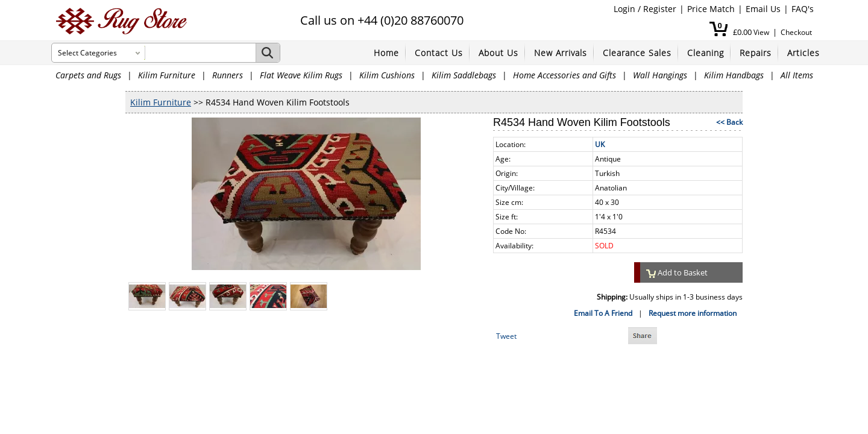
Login (624, 9)
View (761, 32)
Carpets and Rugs (88, 75)
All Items (797, 75)
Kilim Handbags (734, 75)
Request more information (693, 313)
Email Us (763, 9)
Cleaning (706, 53)
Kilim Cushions (387, 75)
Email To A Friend (603, 313)
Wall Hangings (660, 75)
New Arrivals (561, 53)
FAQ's (803, 9)
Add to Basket (677, 272)
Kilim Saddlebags (464, 75)
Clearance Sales (637, 53)
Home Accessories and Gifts (565, 75)
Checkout (796, 32)
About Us (498, 53)
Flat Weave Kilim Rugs (301, 75)
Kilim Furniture (167, 75)
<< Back (729, 122)
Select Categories (87, 53)
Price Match (711, 9)
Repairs (756, 53)
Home (386, 53)
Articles (804, 53)
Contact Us (439, 53)
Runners (228, 75)
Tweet (506, 336)
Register (660, 9)
